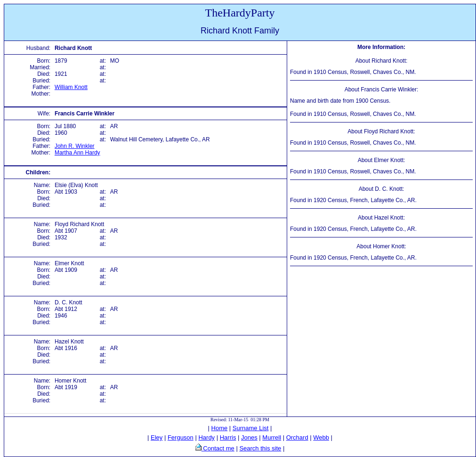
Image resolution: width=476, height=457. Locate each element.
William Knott (71, 87)
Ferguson (181, 437)
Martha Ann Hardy (77, 153)
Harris (228, 437)
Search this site (260, 448)
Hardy (206, 437)
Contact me (218, 448)
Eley (157, 437)
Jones (249, 437)
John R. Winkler (75, 146)
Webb (321, 437)
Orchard (297, 437)
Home (220, 428)
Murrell (272, 437)
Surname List (251, 428)
